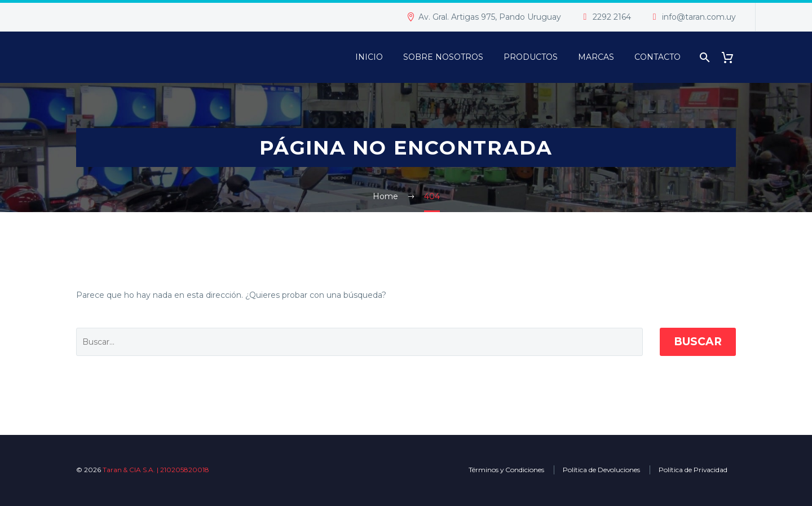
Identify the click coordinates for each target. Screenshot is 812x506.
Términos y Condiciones (506, 470)
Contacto (657, 57)
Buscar (698, 342)
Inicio (369, 57)
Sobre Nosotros (443, 57)
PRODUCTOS (531, 57)
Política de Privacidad (693, 470)
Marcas (596, 57)
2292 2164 (612, 17)
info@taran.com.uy (699, 17)
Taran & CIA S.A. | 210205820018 (156, 470)
